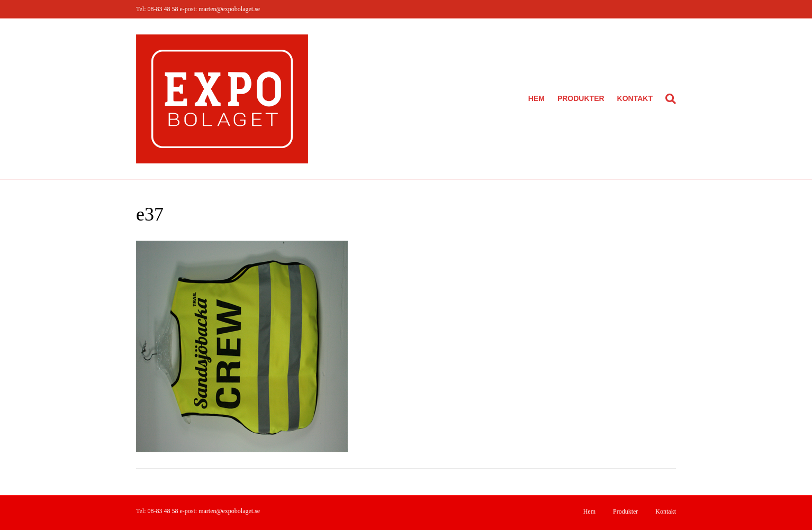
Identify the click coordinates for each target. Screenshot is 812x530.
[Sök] (667, 99)
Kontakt (635, 98)
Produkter (581, 98)
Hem (536, 98)
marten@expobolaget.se (229, 9)
